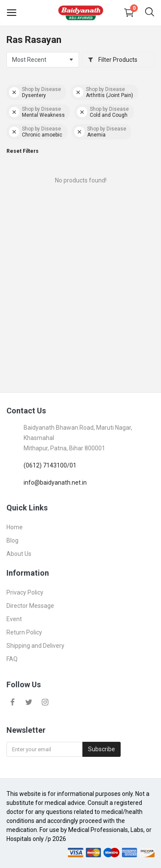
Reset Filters (23, 151)
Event (14, 619)
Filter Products (112, 60)
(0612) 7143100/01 (50, 465)
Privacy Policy (25, 592)
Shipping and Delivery (35, 646)
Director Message (30, 606)
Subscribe (102, 749)
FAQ (12, 659)
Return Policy (24, 632)
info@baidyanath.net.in (55, 483)
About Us (19, 554)
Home (15, 527)
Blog (12, 540)
